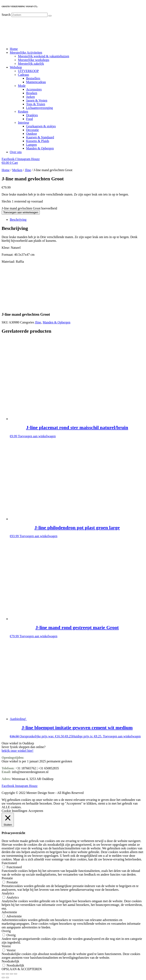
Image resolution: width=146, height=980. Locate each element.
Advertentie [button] (9, 912)
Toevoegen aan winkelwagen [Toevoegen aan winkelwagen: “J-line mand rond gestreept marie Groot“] (38, 636)
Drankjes (32, 115)
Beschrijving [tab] (18, 220)
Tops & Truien (36, 104)
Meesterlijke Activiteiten (26, 53)
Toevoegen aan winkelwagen (21, 212)
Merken (17, 170)
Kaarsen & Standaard (40, 137)
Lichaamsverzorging (39, 108)
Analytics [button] (8, 893)
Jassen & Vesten (37, 100)
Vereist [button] (6, 946)
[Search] (50, 16)
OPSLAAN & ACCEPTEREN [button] (22, 969)
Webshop (16, 67)
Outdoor (32, 134)
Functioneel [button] (9, 863)
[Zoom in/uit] (3, 974)
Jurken (30, 97)
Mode (22, 86)
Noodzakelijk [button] (10, 961)
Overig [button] (6, 931)
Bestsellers (33, 78)
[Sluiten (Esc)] (15, 974)
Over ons (16, 152)
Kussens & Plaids (38, 141)
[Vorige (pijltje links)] (3, 978)
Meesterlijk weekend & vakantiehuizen (44, 56)
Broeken (32, 93)
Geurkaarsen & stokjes (41, 126)
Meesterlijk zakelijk (31, 64)
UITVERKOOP (28, 71)
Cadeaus (23, 75)
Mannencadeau (36, 82)
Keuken (23, 111)
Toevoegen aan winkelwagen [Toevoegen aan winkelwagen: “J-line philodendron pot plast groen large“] (38, 536)
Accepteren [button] (36, 811)
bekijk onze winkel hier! (18, 751)
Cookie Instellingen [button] (14, 811)
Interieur (24, 123)
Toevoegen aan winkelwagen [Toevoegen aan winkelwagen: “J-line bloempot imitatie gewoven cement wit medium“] (122, 736)
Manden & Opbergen (40, 148)
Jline (28, 170)
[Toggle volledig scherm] (7, 974)
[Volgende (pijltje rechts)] (7, 978)
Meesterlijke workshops (34, 60)
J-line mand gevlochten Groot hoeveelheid (29, 208)
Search (6, 15)
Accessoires (34, 89)
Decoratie (32, 130)
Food (29, 119)
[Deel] (11, 974)
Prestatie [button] (7, 878)
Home (14, 49)
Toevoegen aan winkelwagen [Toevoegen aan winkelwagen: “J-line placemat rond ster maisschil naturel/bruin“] (37, 436)
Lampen (31, 145)
